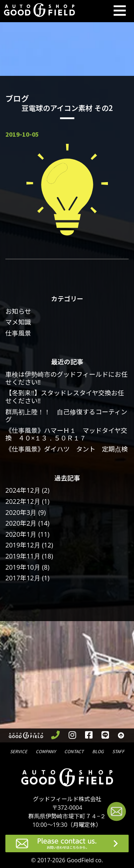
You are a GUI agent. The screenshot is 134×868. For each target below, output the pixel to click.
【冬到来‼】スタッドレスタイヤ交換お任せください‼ (65, 397)
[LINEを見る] (105, 736)
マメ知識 (18, 322)
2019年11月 (23, 556)
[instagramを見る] (72, 736)
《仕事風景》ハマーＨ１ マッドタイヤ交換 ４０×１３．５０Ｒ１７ (66, 434)
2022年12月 (23, 501)
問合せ (74, 751)
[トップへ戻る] (121, 736)
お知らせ (18, 311)
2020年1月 (21, 534)
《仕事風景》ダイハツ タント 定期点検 (66, 449)
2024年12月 (23, 490)
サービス (19, 751)
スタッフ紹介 (118, 751)
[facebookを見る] (89, 736)
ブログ (98, 751)
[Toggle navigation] (120, 11)
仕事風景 (18, 333)
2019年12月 (23, 545)
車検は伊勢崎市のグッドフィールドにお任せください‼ (66, 378)
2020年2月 (21, 523)
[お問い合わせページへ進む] (116, 813)
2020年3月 (21, 512)
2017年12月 (23, 578)
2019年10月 (23, 567)
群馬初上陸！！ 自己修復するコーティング (66, 416)
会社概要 (46, 751)
